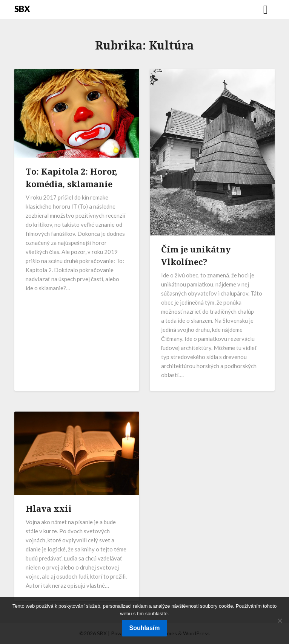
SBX (22, 9)
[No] (280, 621)
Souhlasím (145, 628)
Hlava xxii (49, 508)
